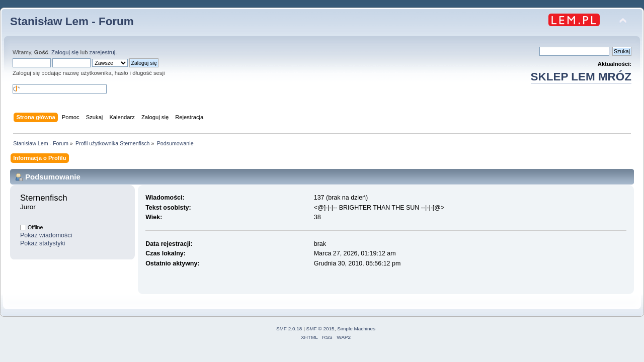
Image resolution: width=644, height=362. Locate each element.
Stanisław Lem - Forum (72, 21)
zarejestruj (103, 52)
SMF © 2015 (320, 329)
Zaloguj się (65, 52)
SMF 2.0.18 (289, 329)
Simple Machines (356, 329)
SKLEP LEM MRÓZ (581, 77)
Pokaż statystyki (43, 243)
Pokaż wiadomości (46, 235)
